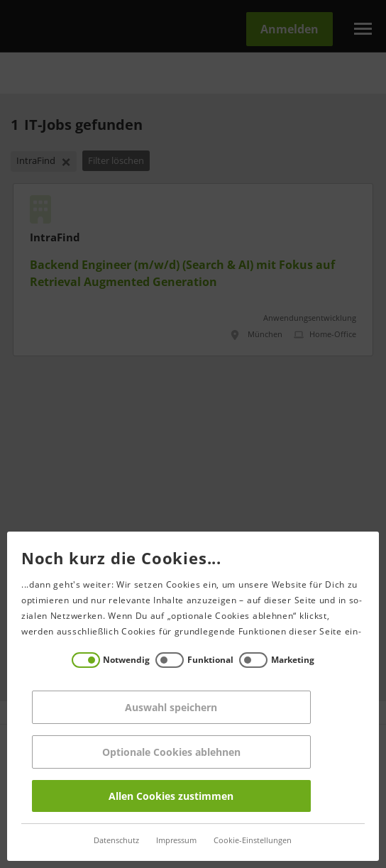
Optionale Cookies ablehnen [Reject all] (170, 752)
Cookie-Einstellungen (251, 841)
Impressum (175, 841)
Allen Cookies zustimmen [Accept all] (170, 796)
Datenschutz (115, 841)
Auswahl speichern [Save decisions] (170, 707)
